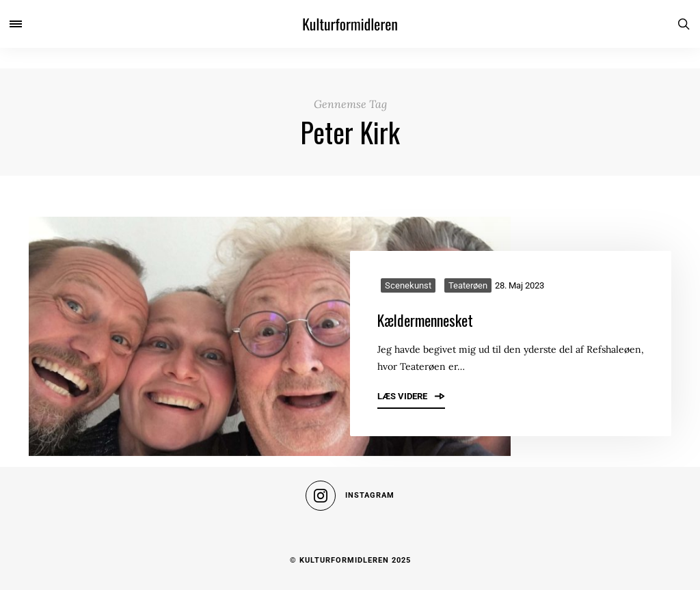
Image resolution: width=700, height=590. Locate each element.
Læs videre (411, 395)
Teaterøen (468, 285)
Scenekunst (408, 285)
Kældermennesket (425, 320)
